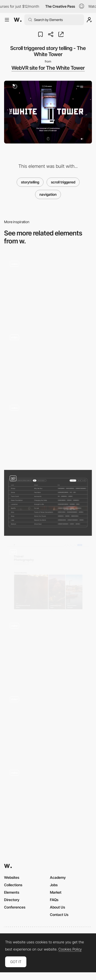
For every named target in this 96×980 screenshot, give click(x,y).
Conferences (15, 907)
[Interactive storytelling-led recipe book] (48, 288)
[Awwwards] (18, 20)
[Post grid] (48, 650)
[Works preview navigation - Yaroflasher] (48, 360)
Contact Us (59, 915)
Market (56, 892)
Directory (12, 900)
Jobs (54, 885)
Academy (58, 877)
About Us (57, 907)
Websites (12, 877)
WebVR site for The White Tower (48, 68)
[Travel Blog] (48, 576)
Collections (13, 885)
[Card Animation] (48, 724)
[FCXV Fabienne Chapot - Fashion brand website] (48, 431)
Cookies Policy (70, 949)
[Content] (48, 797)
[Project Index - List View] (48, 503)
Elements (12, 892)
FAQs (54, 900)
